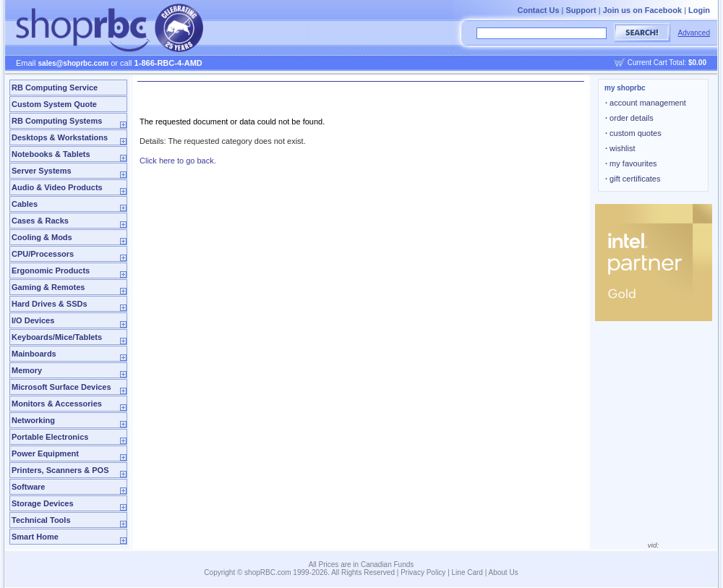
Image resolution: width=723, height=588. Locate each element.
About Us (504, 572)
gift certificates (633, 179)
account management (646, 103)
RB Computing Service (55, 88)
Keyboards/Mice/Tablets (57, 337)
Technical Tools (41, 520)
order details (629, 118)
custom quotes (633, 133)
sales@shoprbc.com (74, 63)
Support (581, 10)
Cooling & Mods (42, 237)
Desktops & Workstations (60, 137)
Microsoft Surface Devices (61, 387)
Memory (27, 370)
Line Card (467, 572)
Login (699, 10)
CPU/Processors (43, 254)
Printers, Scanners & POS (60, 470)
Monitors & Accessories (57, 404)
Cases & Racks (40, 221)
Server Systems (42, 171)
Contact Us (538, 10)
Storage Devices (43, 503)
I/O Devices (33, 320)
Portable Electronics (50, 437)
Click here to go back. (178, 161)
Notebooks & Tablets (51, 154)
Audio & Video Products (57, 187)
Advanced (694, 33)
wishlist (620, 148)
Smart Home (35, 537)
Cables (25, 204)
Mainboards (34, 354)
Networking (33, 420)
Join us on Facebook (642, 10)
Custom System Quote (54, 104)
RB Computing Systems (57, 121)
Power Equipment (45, 453)
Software (28, 487)
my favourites (631, 163)
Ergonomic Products (51, 270)
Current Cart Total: (667, 63)
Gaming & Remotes (48, 287)
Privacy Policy (423, 572)
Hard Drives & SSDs (50, 304)
